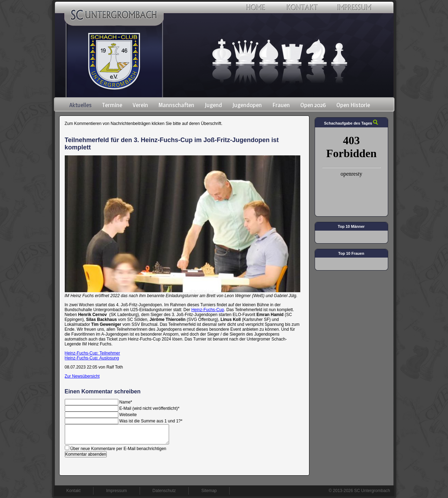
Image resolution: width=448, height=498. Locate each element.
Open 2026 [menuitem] (313, 105)
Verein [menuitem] (140, 105)
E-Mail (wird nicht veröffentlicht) (149, 408)
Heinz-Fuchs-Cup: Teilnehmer (93, 353)
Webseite (128, 415)
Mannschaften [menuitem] (176, 105)
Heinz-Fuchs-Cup (208, 310)
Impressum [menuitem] (116, 491)
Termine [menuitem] (112, 105)
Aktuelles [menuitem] (80, 105)
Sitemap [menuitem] (209, 491)
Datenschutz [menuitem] (164, 491)
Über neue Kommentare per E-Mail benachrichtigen (118, 449)
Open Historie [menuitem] (353, 105)
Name (126, 402)
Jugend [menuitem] (213, 105)
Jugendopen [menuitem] (247, 105)
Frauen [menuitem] (281, 105)
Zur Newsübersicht (82, 376)
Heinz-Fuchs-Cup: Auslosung (92, 358)
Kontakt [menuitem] (74, 491)
